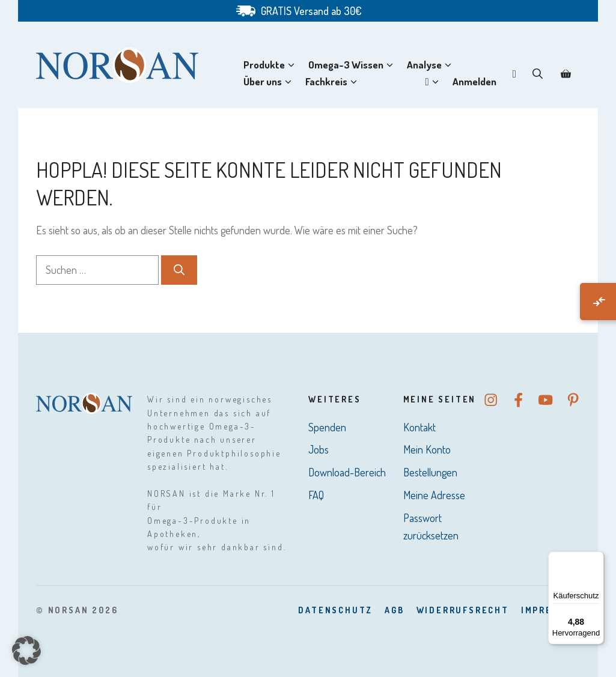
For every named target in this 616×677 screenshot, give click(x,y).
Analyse (432, 65)
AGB (394, 610)
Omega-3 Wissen (353, 65)
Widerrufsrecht (463, 610)
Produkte (271, 65)
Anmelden (474, 81)
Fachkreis (334, 82)
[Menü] (597, 559)
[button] (538, 73)
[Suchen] (179, 270)
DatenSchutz (335, 610)
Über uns (270, 82)
